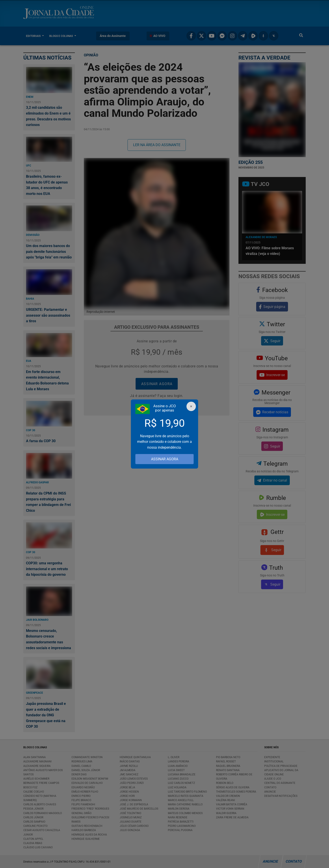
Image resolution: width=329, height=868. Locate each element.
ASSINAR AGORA (165, 459)
